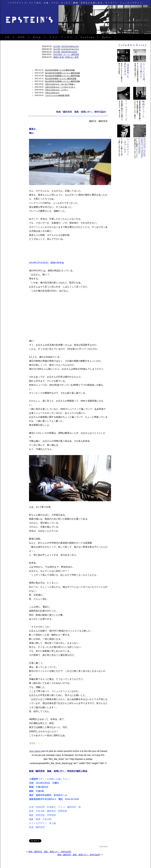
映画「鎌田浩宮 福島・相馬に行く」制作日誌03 (50, 852)
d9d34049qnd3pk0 (69, 52)
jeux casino (35, 751)
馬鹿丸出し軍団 (72, 57)
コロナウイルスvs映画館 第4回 (57, 95)
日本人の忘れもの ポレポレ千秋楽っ (60, 84)
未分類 (57, 46)
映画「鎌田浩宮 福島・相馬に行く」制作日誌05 (79, 855)
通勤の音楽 (59, 57)
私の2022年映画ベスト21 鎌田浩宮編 (60, 70)
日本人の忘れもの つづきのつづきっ (60, 87)
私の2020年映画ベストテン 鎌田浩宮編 (61, 78)
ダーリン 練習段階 (71, 54)
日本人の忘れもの (52, 93)
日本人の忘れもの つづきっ (57, 90)
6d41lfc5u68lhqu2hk (70, 46)
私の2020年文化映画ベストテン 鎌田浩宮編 (62, 81)
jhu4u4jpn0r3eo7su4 (70, 49)
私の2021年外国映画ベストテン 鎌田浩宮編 (62, 76)
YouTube (58, 54)
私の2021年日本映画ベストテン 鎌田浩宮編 (62, 73)
